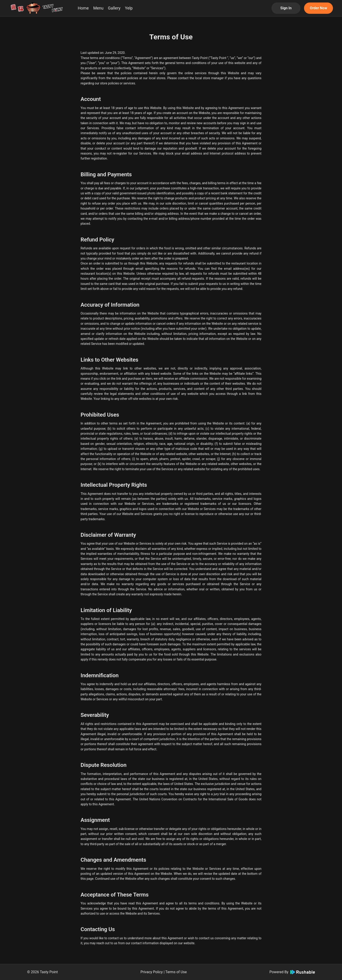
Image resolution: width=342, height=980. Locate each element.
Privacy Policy (152, 972)
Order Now (318, 8)
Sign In (286, 8)
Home (83, 8)
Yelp (129, 8)
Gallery (114, 8)
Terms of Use (176, 972)
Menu (98, 8)
